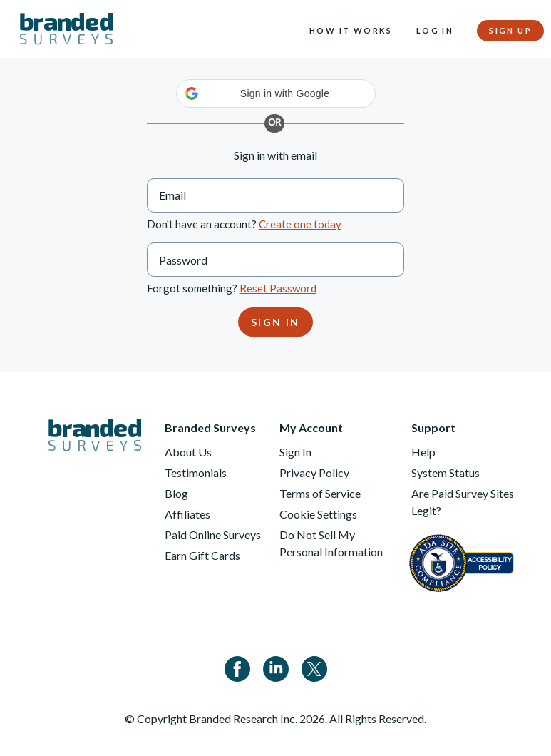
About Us (188, 452)
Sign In (295, 452)
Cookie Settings (318, 514)
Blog (176, 493)
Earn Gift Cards (202, 555)
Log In (435, 30)
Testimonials (196, 472)
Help (423, 452)
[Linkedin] (276, 667)
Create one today (300, 224)
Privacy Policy (314, 472)
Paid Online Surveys (213, 535)
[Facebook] (237, 667)
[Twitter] (314, 667)
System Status (446, 472)
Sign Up (510, 30)
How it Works (351, 30)
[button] (276, 93)
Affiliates (187, 514)
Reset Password (278, 288)
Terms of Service (320, 493)
